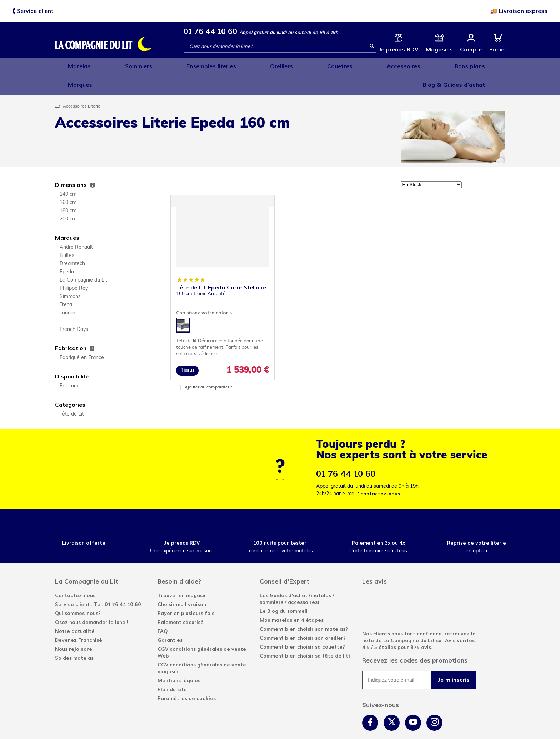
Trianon (68, 292)
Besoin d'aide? (179, 561)
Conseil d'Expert (284, 561)
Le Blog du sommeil (284, 591)
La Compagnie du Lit (83, 260)
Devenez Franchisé (79, 619)
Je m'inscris (454, 659)
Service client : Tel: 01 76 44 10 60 (98, 584)
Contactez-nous (75, 575)
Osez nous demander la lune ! (92, 602)
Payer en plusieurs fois (186, 593)
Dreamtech (72, 243)
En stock (69, 365)
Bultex (67, 235)
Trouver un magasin (182, 575)
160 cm (68, 182)
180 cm (68, 190)
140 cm (68, 174)
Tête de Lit (72, 394)
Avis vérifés (460, 620)
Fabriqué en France (82, 337)
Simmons (70, 276)
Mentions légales (179, 660)
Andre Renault (76, 227)
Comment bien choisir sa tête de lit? (305, 635)
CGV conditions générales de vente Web (202, 632)
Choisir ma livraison (182, 584)
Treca (66, 284)
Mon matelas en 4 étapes (292, 599)
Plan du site (172, 669)
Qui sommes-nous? (78, 593)
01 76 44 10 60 (210, 31)
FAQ (162, 611)
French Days (74, 309)
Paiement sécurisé (181, 602)
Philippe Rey (74, 268)
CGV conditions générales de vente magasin (202, 648)
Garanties (170, 619)
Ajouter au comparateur (208, 367)
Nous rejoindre (74, 628)
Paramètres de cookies (187, 678)
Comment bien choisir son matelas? (304, 608)
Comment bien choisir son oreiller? (303, 617)
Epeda (67, 251)
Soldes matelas (74, 637)
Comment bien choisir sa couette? (302, 626)
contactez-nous (380, 473)
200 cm (68, 199)
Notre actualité (75, 611)
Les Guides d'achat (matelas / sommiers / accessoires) (297, 578)
